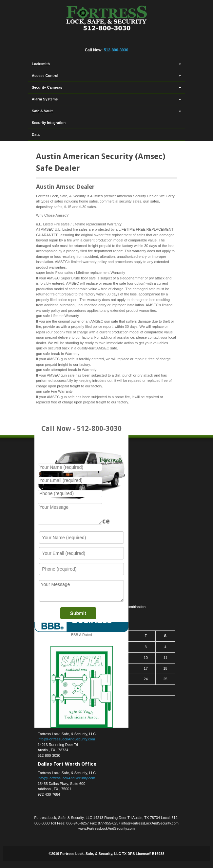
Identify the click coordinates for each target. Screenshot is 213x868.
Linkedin (102, 41)
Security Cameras (107, 87)
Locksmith (107, 64)
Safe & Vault (107, 111)
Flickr (84, 41)
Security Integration (49, 123)
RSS (137, 41)
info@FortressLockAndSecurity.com (66, 739)
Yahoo (119, 41)
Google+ (93, 41)
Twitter (110, 41)
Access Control (107, 76)
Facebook (75, 41)
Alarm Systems (107, 99)
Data (36, 134)
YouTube (128, 41)
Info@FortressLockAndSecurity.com (66, 778)
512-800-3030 (116, 50)
